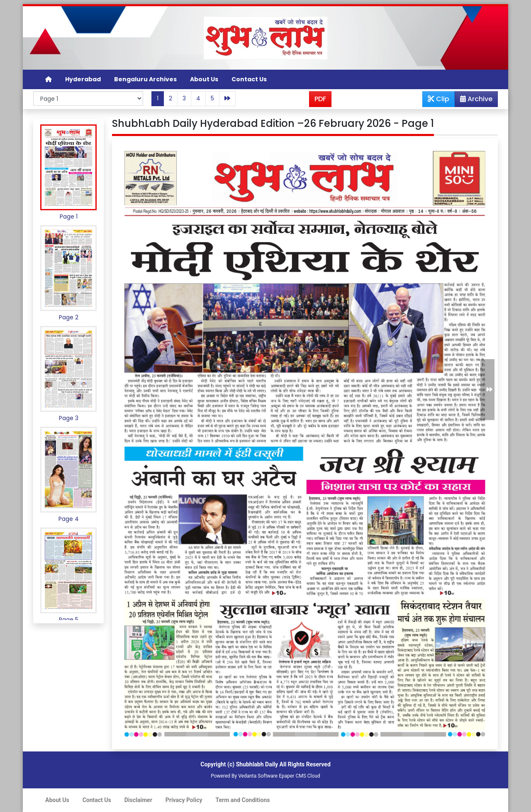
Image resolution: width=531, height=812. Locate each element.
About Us (204, 79)
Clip (438, 99)
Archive (474, 100)
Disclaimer (138, 800)
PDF (320, 99)
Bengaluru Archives (145, 79)
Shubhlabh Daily (257, 764)
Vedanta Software (258, 776)
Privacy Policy (184, 800)
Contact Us (249, 79)
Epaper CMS (292, 776)
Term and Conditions (243, 800)
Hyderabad (83, 79)
